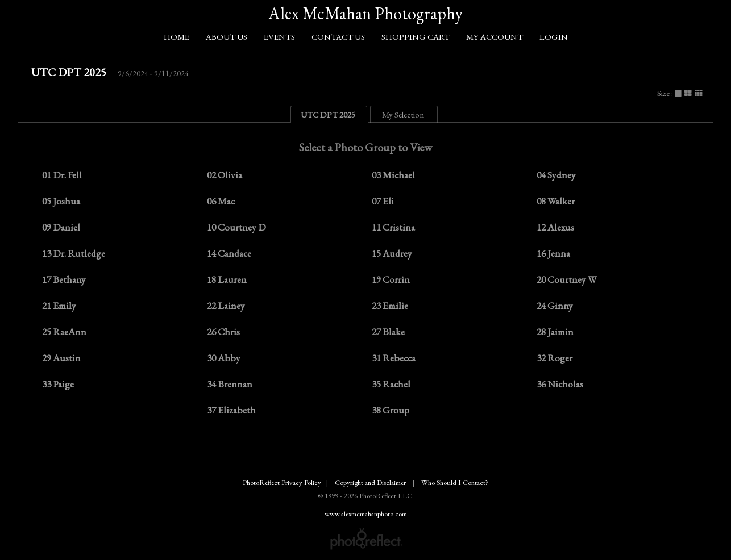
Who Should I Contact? (455, 482)
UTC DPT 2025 (69, 72)
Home (176, 37)
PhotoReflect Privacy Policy (282, 482)
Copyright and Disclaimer (371, 482)
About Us (227, 37)
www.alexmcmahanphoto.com (366, 514)
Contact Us (338, 37)
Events (279, 37)
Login (554, 37)
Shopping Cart (416, 37)
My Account (495, 37)
